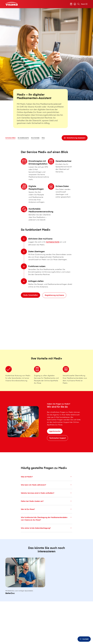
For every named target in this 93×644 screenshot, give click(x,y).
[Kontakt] (84, 639)
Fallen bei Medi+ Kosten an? (46, 506)
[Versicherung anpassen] (75, 138)
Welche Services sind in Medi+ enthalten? (46, 498)
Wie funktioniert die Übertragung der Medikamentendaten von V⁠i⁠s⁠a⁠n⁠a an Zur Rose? (46, 524)
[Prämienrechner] (71, 4)
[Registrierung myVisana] (54, 301)
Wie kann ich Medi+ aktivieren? (46, 490)
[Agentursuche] (55, 431)
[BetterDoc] (25, 587)
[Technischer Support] (58, 438)
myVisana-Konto (53, 247)
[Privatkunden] (12, 4)
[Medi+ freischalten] (30, 301)
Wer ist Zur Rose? (46, 515)
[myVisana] (75, 4)
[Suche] (78, 4)
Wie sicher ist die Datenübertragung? (46, 533)
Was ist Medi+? (46, 482)
